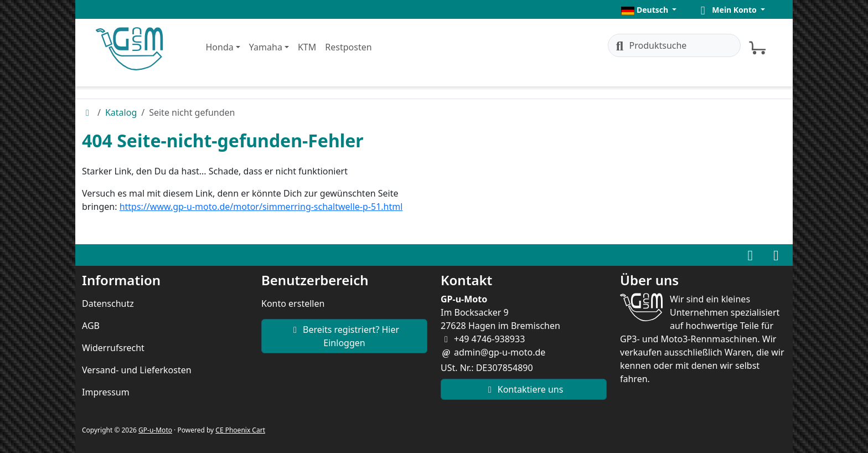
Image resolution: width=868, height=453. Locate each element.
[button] (649, 10)
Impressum (106, 392)
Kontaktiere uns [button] (524, 389)
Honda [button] (220, 47)
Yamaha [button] (266, 47)
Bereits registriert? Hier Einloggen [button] (344, 336)
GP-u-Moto (155, 430)
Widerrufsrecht (113, 348)
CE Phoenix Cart (240, 430)
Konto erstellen (293, 303)
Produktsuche (650, 45)
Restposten (348, 47)
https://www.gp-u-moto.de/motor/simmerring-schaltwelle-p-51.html (261, 207)
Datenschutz (108, 303)
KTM (307, 47)
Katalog (121, 112)
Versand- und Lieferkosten (137, 370)
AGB (91, 326)
